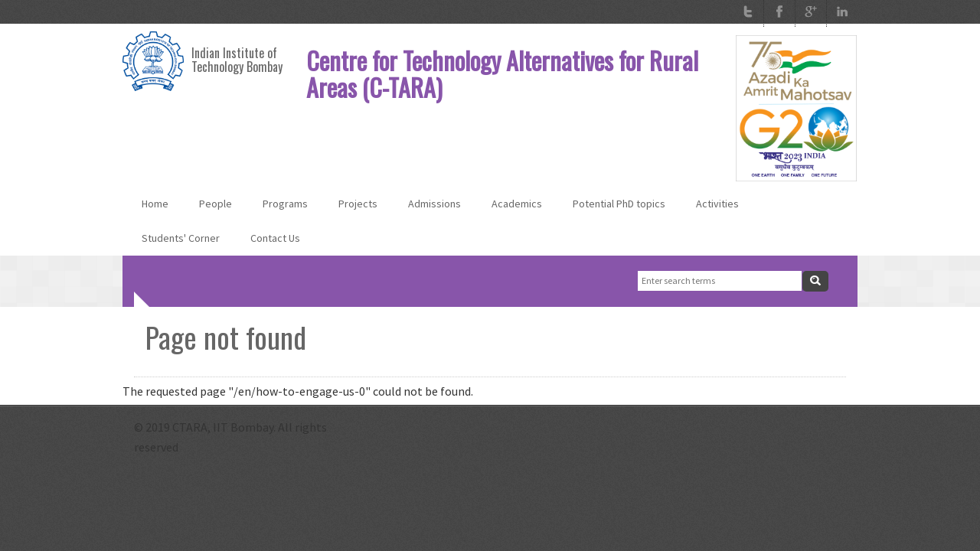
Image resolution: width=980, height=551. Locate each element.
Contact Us (275, 238)
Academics (517, 204)
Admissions (434, 204)
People (216, 204)
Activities (717, 204)
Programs (285, 204)
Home (155, 204)
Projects (358, 204)
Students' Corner (181, 238)
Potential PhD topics (619, 204)
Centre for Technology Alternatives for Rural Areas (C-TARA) (502, 73)
